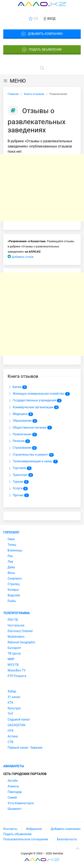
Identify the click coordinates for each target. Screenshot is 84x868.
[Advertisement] (42, 188)
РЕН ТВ (13, 620)
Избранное (34, 829)
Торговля (20, 468)
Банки (17, 387)
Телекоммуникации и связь (33, 461)
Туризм (18, 482)
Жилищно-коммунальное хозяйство (39, 394)
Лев (10, 562)
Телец (12, 545)
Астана (13, 736)
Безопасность (67, 839)
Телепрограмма (17, 613)
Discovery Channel (20, 631)
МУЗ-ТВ (13, 665)
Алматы (13, 786)
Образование (22, 421)
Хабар (12, 691)
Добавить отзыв (23, 257)
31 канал (14, 697)
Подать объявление (42, 50)
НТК (11, 731)
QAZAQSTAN (16, 725)
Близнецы (15, 550)
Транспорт (20, 475)
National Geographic (21, 642)
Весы (11, 573)
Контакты (10, 829)
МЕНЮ (14, 81)
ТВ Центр (14, 653)
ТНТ (11, 714)
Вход (49, 19)
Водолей (14, 595)
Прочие (18, 495)
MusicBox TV (17, 670)
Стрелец (14, 584)
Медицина (20, 414)
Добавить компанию (42, 34)
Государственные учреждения (35, 401)
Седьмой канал (19, 719)
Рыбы (12, 601)
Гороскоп (11, 532)
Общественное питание (30, 428)
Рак (10, 556)
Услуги (18, 489)
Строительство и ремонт (31, 455)
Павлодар (15, 792)
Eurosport (14, 648)
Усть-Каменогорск (21, 803)
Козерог (13, 590)
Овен (11, 539)
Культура (14, 708)
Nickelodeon (16, 637)
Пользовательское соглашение (26, 839)
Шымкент (15, 809)
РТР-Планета (17, 676)
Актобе (13, 781)
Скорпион (15, 578)
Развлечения (22, 434)
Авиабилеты (14, 766)
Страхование (22, 448)
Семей (12, 798)
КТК (10, 703)
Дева (11, 567)
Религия (19, 441)
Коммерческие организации (33, 407)
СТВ (10, 742)
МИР (11, 659)
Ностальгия (16, 625)
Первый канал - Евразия (25, 748)
